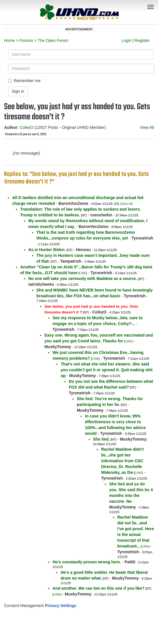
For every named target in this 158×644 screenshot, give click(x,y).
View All (147, 127)
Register (142, 40)
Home (9, 40)
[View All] (127, 204)
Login (126, 40)
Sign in (18, 91)
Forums (26, 40)
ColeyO (26, 127)
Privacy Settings (61, 606)
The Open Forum (53, 40)
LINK (83, 273)
